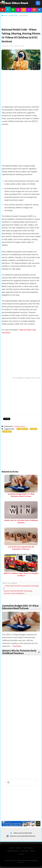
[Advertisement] (21, 21)
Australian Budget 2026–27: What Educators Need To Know (21, 495)
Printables (24, 10)
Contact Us (21, 854)
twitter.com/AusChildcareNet (23, 833)
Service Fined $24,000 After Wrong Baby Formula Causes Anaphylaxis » (18, 592)
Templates (29, 10)
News (8, 9)
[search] (21, 783)
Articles (13, 10)
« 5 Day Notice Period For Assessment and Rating (21, 586)
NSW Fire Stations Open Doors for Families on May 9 (21, 574)
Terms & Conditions (28, 848)
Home (3, 10)
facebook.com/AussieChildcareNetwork (23, 836)
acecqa (34, 429)
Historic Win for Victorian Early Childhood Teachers (21, 521)
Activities (18, 10)
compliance (8, 431)
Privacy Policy (24, 851)
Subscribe (33, 851)
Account (39, 10)
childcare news (23, 429)
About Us (11, 848)
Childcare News (20, 426)
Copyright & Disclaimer (13, 851)
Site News (18, 848)
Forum (34, 10)
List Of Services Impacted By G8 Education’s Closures (21, 548)
